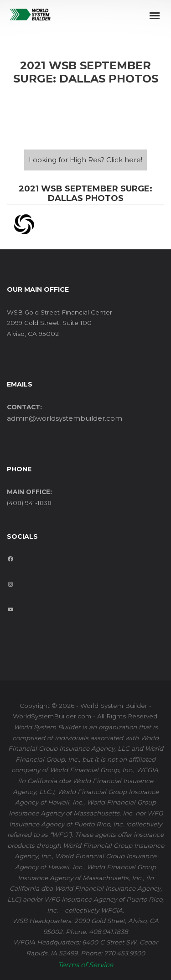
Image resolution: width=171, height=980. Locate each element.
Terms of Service (85, 965)
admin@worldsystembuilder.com (65, 418)
